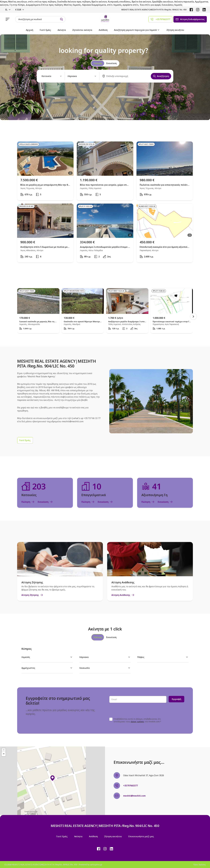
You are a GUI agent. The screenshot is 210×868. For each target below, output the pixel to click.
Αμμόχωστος (47, 668)
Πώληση (28, 502)
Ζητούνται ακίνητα (82, 30)
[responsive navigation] (8, 19)
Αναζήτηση (161, 76)
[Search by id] (61, 19)
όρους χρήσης (137, 722)
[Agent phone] (160, 19)
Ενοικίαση (45, 502)
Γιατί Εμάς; (45, 30)
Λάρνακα (105, 657)
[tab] (98, 637)
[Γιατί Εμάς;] (25, 440)
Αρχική (30, 30)
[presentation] (130, 710)
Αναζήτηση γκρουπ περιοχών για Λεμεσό (137, 30)
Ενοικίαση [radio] (111, 63)
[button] (52, 778)
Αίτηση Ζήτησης (32, 595)
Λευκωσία (105, 668)
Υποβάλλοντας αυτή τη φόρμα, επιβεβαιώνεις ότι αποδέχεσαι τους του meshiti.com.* (137, 720)
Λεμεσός (47, 657)
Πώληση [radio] (98, 63)
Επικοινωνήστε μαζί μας (141, 836)
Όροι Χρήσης (199, 864)
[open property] (45, 171)
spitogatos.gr (96, 864)
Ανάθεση (103, 30)
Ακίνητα (62, 30)
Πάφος (163, 657)
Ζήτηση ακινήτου (175, 30)
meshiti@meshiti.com (73, 421)
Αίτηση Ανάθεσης (123, 595)
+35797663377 (131, 786)
